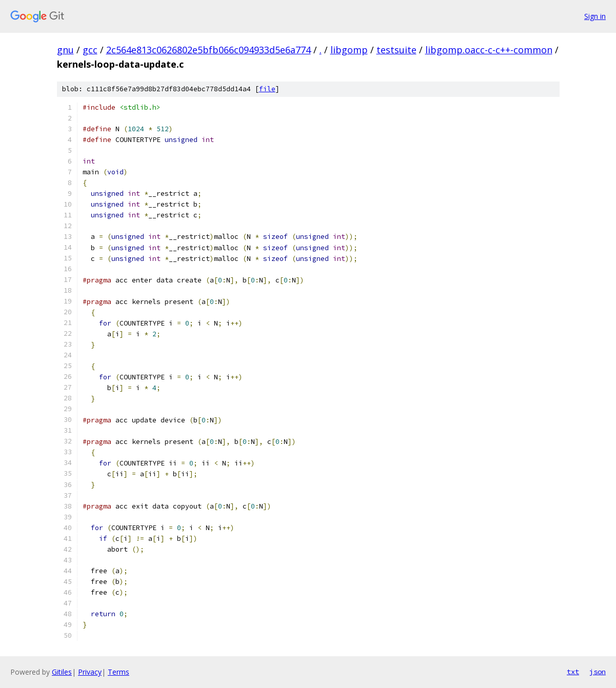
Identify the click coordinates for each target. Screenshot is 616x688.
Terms (118, 672)
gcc (90, 50)
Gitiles (62, 672)
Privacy (90, 672)
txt (573, 672)
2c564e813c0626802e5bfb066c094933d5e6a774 (208, 50)
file (267, 89)
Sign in (595, 16)
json (598, 672)
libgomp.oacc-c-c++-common (489, 50)
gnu (65, 50)
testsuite (396, 50)
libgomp (349, 50)
